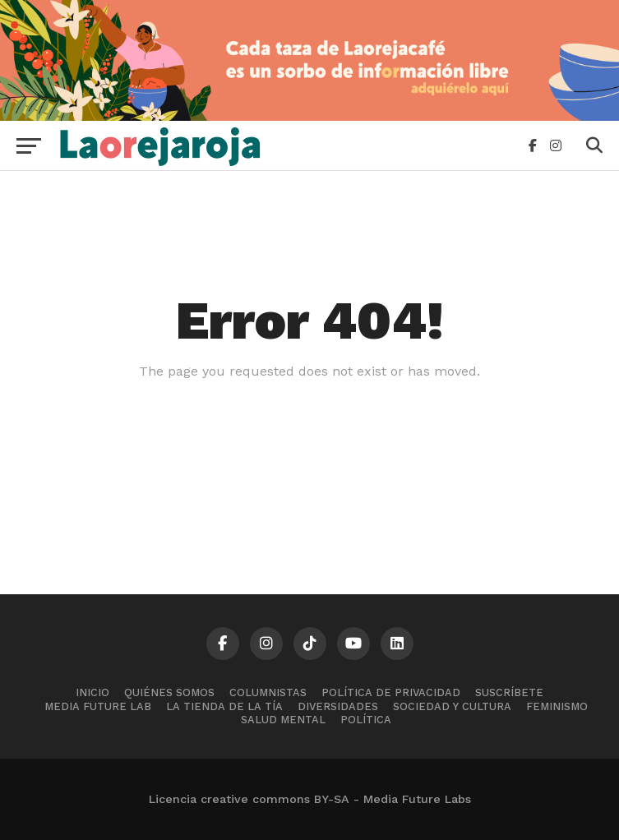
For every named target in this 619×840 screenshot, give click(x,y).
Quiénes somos (169, 692)
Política (366, 720)
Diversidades (338, 706)
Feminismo (557, 706)
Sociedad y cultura (452, 706)
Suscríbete (509, 692)
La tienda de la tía (224, 706)
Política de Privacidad (391, 692)
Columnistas (268, 692)
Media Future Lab (98, 706)
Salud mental (283, 720)
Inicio (92, 692)
